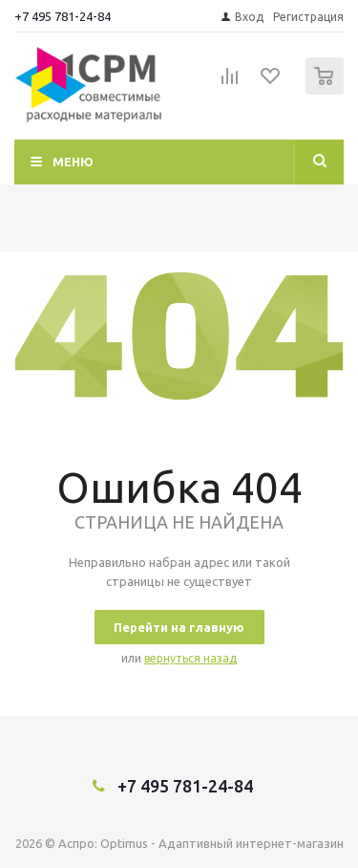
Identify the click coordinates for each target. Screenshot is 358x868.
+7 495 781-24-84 (63, 16)
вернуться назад (190, 658)
